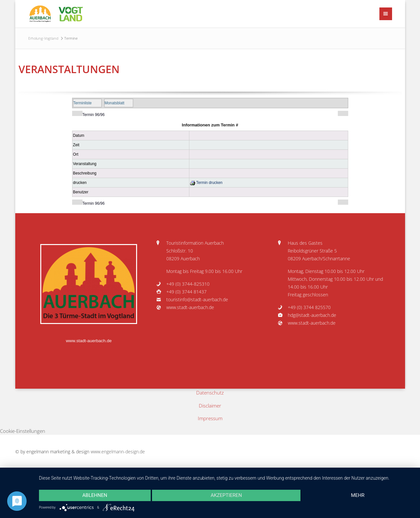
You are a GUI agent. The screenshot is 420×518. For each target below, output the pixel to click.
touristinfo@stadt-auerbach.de (197, 300)
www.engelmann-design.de (118, 452)
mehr (358, 495)
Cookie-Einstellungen (23, 431)
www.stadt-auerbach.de (89, 341)
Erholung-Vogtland (43, 38)
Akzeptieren (226, 495)
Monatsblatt (115, 103)
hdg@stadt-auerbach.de (312, 315)
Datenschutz (210, 393)
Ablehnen (95, 495)
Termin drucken (206, 183)
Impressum (210, 418)
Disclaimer (210, 406)
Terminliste (83, 103)
